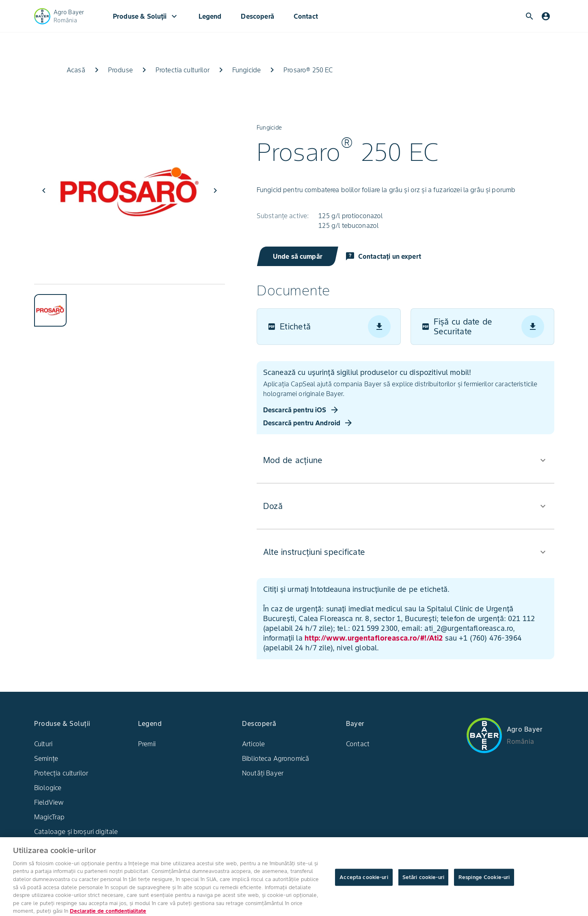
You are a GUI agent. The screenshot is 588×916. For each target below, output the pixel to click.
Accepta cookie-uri (364, 883)
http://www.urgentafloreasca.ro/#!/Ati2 (373, 638)
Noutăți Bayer (263, 773)
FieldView (49, 802)
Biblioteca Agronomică (276, 758)
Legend (210, 16)
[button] (405, 460)
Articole (253, 744)
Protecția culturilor (61, 773)
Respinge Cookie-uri (484, 883)
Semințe (46, 758)
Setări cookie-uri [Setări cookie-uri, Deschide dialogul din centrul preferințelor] (423, 883)
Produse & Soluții (146, 16)
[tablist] (130, 305)
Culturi (43, 744)
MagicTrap (49, 817)
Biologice (48, 788)
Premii (147, 744)
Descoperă (257, 16)
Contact (306, 16)
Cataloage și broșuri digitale (76, 832)
